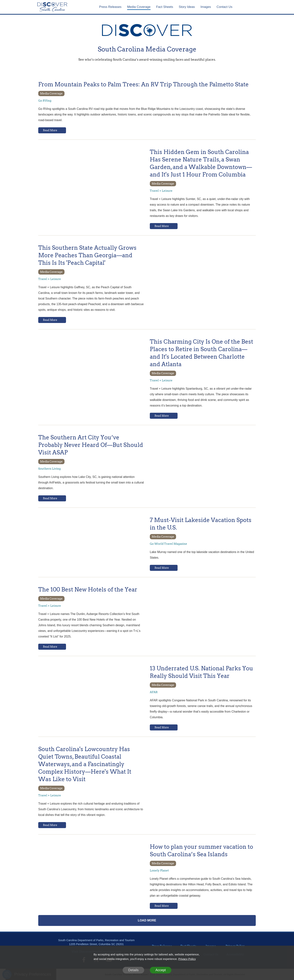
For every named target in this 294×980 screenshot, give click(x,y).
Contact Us (224, 7)
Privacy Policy (187, 959)
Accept (161, 970)
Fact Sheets (165, 7)
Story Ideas (187, 7)
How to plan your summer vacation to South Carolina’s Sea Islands (201, 850)
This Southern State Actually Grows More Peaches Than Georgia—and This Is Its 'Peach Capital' (87, 255)
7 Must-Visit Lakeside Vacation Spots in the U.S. (201, 524)
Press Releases (110, 7)
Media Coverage (139, 7)
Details (133, 970)
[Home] (52, 7)
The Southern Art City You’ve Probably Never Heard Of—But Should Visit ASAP (91, 445)
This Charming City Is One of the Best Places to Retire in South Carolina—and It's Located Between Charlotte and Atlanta (201, 353)
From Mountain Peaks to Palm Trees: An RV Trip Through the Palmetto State (143, 84)
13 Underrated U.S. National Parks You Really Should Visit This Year (201, 672)
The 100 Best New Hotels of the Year (88, 589)
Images (206, 7)
